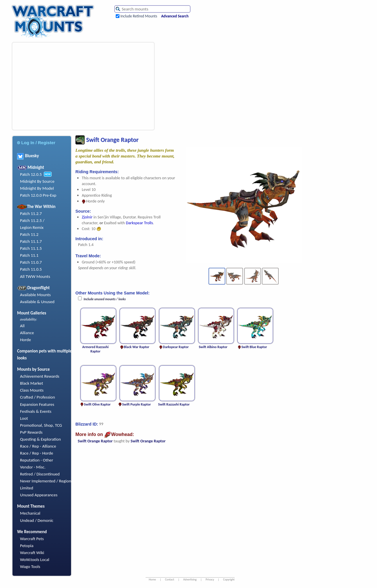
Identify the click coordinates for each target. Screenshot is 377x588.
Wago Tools (30, 567)
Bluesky (28, 156)
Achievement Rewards (40, 376)
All (22, 326)
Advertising (190, 579)
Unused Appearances (39, 495)
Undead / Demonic (37, 520)
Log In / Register (36, 143)
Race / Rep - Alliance (38, 446)
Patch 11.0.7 (31, 262)
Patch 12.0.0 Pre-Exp (38, 195)
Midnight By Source (37, 181)
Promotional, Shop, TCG (41, 425)
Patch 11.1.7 (31, 241)
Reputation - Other (37, 460)
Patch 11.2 (29, 234)
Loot (24, 418)
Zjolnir (87, 217)
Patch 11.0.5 (31, 269)
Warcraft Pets (32, 539)
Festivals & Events (36, 411)
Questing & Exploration (40, 439)
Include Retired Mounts (139, 16)
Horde (26, 340)
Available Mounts (35, 295)
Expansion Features (37, 404)
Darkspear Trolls (139, 223)
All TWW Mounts (35, 276)
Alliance (27, 333)
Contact (170, 579)
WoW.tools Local (35, 560)
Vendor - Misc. (33, 467)
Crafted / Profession (38, 397)
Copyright (229, 579)
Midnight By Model (37, 188)
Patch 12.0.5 (31, 174)
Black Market (32, 383)
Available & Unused (37, 302)
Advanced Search (175, 16)
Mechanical (30, 513)
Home (152, 579)
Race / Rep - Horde (37, 453)
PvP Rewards (31, 432)
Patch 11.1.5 (31, 248)
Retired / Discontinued (40, 474)
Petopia (27, 546)
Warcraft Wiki (32, 553)
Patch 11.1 (29, 255)
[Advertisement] (81, 86)
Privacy (210, 579)
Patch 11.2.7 (31, 214)
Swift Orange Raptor (95, 441)
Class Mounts (32, 390)
